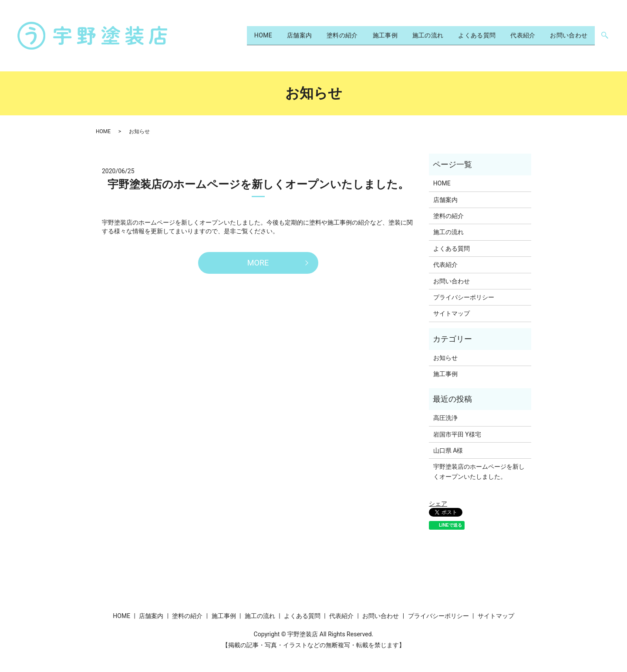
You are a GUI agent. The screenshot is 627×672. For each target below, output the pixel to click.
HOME (217, 35)
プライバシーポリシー (464, 297)
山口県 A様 (448, 450)
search (605, 36)
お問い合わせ (566, 35)
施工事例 (357, 35)
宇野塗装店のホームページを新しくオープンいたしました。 (258, 184)
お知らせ (445, 358)
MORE (258, 263)
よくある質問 (461, 35)
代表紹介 (513, 35)
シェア (438, 504)
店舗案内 (259, 35)
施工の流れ (406, 35)
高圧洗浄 (445, 418)
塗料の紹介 (308, 35)
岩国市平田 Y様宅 (457, 434)
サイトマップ (452, 313)
